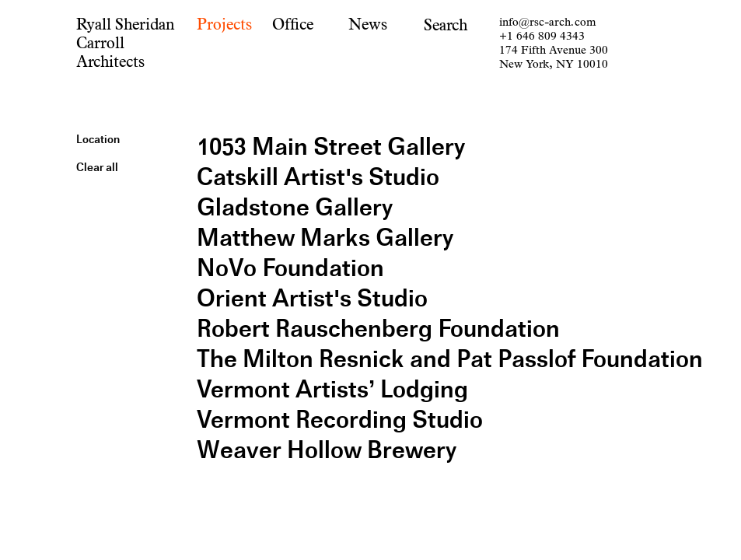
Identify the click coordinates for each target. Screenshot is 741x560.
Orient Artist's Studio (312, 298)
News (368, 24)
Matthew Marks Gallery (325, 238)
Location (98, 139)
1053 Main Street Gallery (331, 147)
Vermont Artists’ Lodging (332, 389)
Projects (224, 24)
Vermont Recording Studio (340, 420)
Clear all (97, 167)
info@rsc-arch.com (547, 22)
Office (293, 24)
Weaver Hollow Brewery (327, 450)
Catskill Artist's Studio (318, 177)
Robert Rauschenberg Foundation (378, 329)
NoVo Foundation (290, 268)
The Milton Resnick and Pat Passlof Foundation (450, 359)
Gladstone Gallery (295, 207)
